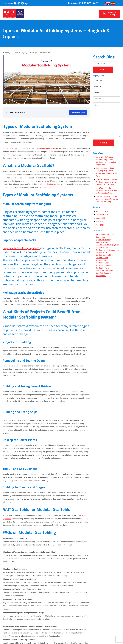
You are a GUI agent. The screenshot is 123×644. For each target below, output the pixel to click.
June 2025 (100, 225)
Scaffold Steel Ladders (104, 255)
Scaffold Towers (102, 260)
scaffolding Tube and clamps (107, 271)
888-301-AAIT (90, 3)
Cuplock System (102, 242)
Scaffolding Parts (102, 268)
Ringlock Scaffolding (104, 247)
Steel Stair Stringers (103, 273)
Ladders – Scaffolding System (107, 245)
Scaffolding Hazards (103, 265)
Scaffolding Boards (103, 263)
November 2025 (102, 211)
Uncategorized (101, 276)
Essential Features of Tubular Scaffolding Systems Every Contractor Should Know (107, 182)
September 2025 (102, 215)
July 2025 (99, 222)
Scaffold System (102, 258)
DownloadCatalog (109, 14)
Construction (100, 237)
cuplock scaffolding (103, 240)
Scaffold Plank (101, 253)
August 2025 (100, 218)
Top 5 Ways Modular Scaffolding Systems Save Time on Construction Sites (108, 191)
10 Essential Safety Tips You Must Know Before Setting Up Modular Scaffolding (107, 199)
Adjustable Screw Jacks (105, 235)
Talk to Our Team (78, 112)
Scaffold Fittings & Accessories (107, 250)
